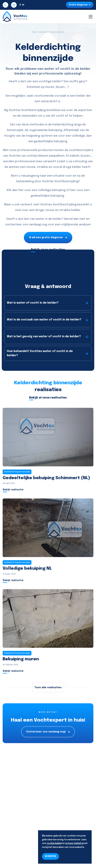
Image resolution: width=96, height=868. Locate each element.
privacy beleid (73, 843)
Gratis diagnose (80, 5)
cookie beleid (54, 843)
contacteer (14, 225)
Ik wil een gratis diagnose (48, 238)
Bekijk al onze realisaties (48, 398)
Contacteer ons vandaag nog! (48, 732)
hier (21, 190)
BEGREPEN (50, 856)
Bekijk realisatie (13, 490)
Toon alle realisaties (48, 688)
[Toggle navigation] (90, 16)
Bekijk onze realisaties (48, 250)
